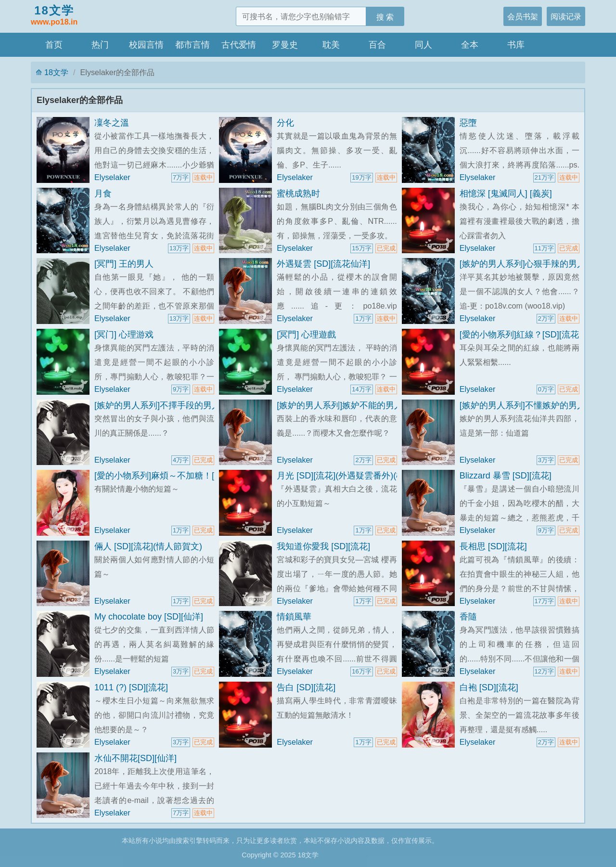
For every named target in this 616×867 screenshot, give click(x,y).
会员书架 (523, 16)
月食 (103, 194)
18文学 (54, 16)
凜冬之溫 (112, 123)
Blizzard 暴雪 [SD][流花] (506, 476)
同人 (423, 45)
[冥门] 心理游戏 (124, 335)
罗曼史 (285, 45)
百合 (377, 45)
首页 (54, 45)
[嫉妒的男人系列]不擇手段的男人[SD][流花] (177, 405)
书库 (516, 45)
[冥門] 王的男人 (124, 264)
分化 (285, 123)
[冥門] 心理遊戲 (306, 335)
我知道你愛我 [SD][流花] (323, 546)
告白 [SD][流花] (306, 687)
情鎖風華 (294, 617)
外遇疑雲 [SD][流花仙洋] (323, 264)
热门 (100, 45)
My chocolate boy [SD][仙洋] (149, 617)
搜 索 (385, 17)
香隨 (468, 617)
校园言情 (146, 45)
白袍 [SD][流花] (489, 687)
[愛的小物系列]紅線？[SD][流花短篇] (529, 335)
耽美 (331, 45)
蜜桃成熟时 (298, 194)
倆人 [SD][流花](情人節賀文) (148, 546)
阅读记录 (566, 16)
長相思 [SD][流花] (493, 546)
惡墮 (468, 123)
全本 (470, 45)
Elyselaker (112, 177)
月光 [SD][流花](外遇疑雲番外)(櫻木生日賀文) (364, 476)
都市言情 (192, 45)
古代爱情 (239, 45)
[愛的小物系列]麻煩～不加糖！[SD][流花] (173, 476)
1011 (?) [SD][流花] (131, 687)
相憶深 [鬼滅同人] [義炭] (506, 194)
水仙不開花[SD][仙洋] (135, 758)
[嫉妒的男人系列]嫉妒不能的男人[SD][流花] (359, 405)
